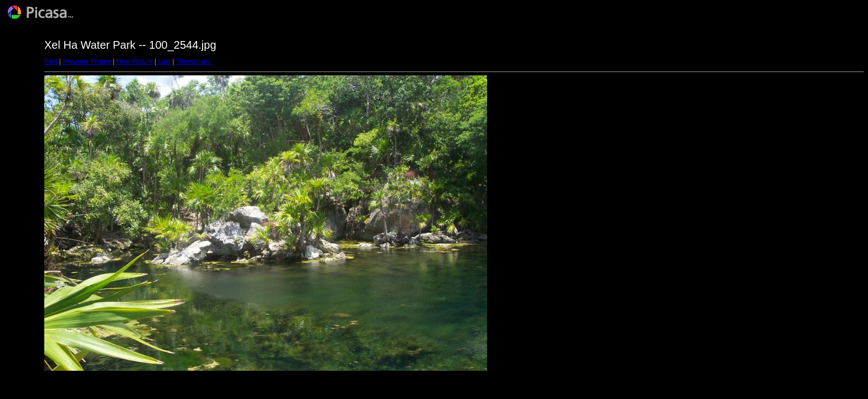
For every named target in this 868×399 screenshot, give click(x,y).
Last (164, 62)
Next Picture (134, 62)
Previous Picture (87, 62)
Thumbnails (193, 62)
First (51, 62)
